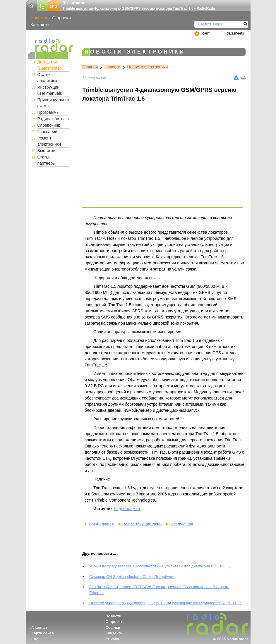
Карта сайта (43, 633)
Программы (49, 112)
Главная (90, 67)
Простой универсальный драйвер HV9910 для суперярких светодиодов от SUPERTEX (165, 603)
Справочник (49, 125)
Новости (39, 18)
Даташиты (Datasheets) (49, 65)
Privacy (112, 639)
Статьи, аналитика (47, 78)
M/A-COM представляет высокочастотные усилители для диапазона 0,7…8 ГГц (159, 566)
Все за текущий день (142, 524)
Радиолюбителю (53, 119)
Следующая (182, 524)
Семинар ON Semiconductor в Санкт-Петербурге (132, 577)
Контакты (40, 24)
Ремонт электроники (49, 141)
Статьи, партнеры (47, 160)
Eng (35, 639)
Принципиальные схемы (54, 103)
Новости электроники (148, 67)
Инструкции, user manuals (50, 90)
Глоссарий (47, 132)
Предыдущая (101, 524)
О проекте (62, 18)
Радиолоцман (127, 509)
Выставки (47, 151)
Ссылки (113, 627)
